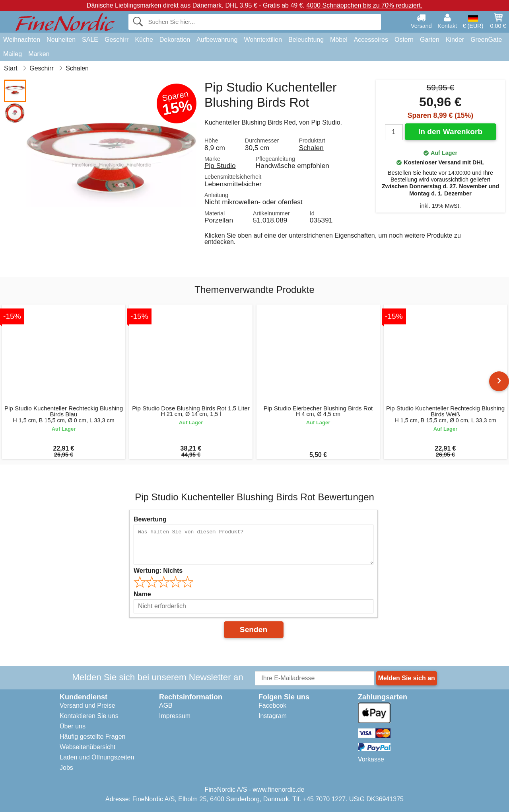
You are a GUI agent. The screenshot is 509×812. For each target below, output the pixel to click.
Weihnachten (22, 40)
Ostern (404, 40)
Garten (430, 40)
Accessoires (371, 40)
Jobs (66, 768)
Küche (144, 40)
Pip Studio (220, 166)
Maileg (13, 54)
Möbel (339, 40)
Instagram (273, 716)
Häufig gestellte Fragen (92, 737)
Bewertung (150, 519)
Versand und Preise (87, 706)
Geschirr (117, 40)
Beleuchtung (306, 40)
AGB (166, 706)
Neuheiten (61, 40)
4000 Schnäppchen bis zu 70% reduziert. (364, 5)
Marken (39, 54)
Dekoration (175, 40)
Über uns (73, 726)
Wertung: (158, 571)
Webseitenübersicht (87, 747)
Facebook (272, 706)
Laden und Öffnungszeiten (97, 757)
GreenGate (486, 40)
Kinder (455, 40)
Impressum (175, 716)
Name (142, 594)
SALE (90, 40)
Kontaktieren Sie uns (89, 716)
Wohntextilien (263, 40)
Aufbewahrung (217, 40)
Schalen (311, 148)
